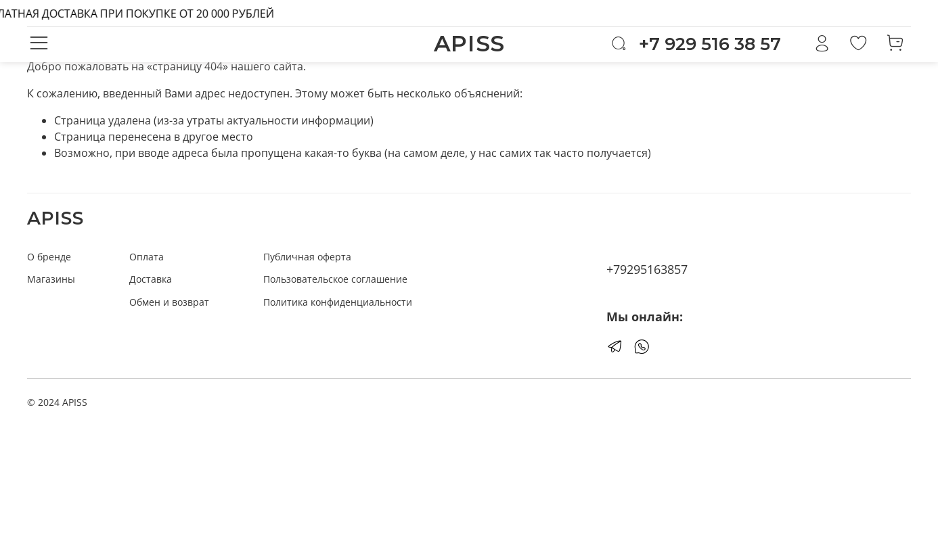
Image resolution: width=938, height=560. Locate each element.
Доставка (151, 279)
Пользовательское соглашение (335, 279)
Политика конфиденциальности (338, 302)
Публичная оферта (307, 257)
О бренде (49, 257)
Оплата (147, 257)
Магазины (51, 279)
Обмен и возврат (169, 302)
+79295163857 (647, 269)
